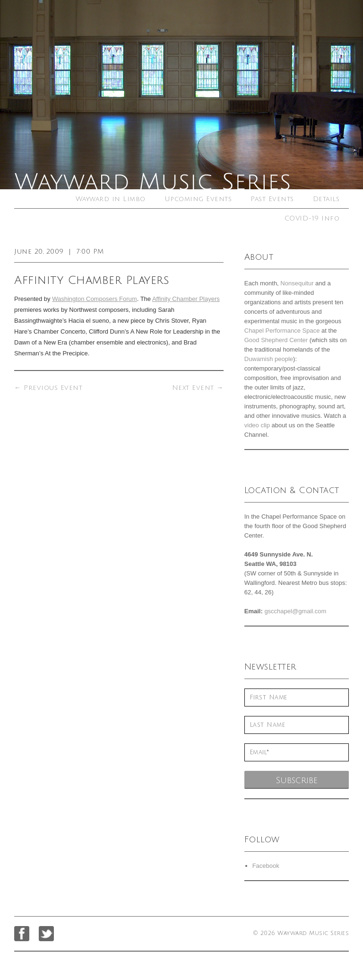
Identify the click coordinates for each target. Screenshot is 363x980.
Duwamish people (269, 359)
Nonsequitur (297, 283)
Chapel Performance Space (282, 331)
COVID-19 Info (312, 218)
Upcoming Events (198, 199)
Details (326, 199)
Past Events (272, 199)
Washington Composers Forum (94, 299)
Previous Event (48, 388)
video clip (257, 425)
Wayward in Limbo (111, 199)
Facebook (266, 866)
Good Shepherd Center (276, 340)
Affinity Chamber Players (186, 299)
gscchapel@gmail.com (295, 611)
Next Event (198, 388)
